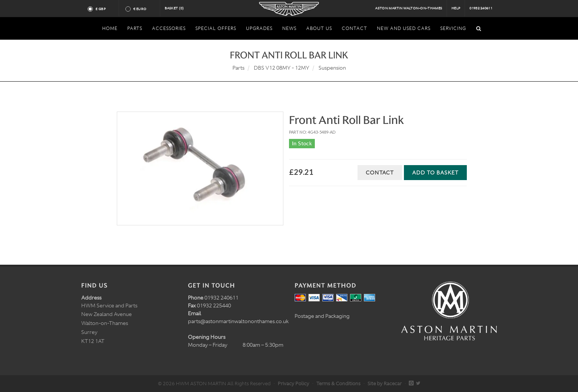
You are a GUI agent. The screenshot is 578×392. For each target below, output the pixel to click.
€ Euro (143, 9)
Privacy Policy (293, 384)
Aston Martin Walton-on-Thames (409, 8)
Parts (238, 68)
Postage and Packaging (322, 316)
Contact (380, 173)
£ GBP (104, 9)
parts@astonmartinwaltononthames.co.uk (238, 321)
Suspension (332, 68)
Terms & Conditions (338, 384)
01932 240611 (481, 8)
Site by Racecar (385, 384)
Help (456, 8)
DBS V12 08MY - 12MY (282, 68)
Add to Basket (435, 173)
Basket (174, 8)
